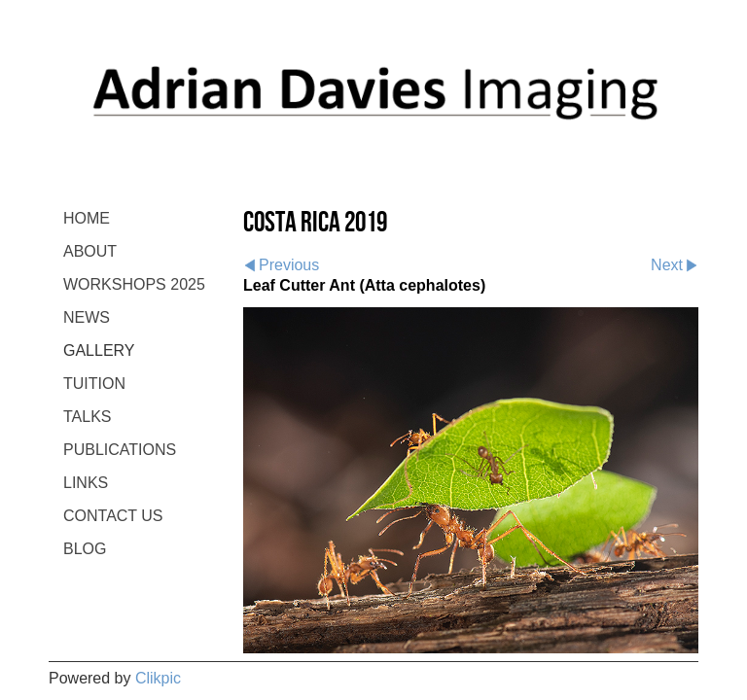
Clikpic (158, 678)
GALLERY (99, 350)
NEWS (87, 317)
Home (87, 218)
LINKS (86, 483)
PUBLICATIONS (120, 450)
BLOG (85, 549)
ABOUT (90, 251)
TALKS (88, 417)
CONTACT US (113, 516)
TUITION (94, 384)
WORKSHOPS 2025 (134, 284)
